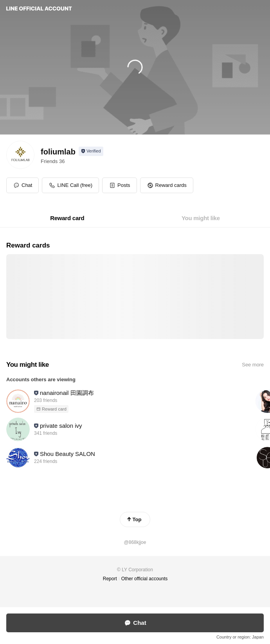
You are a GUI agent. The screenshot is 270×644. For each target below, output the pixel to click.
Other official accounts (145, 579)
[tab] (67, 218)
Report (110, 579)
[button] (120, 185)
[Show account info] (91, 151)
